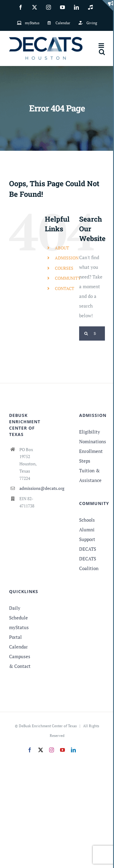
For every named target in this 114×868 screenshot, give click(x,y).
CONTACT (65, 288)
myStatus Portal (19, 632)
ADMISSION (67, 258)
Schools (87, 520)
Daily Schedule (18, 613)
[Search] (86, 333)
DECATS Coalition (89, 563)
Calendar (18, 647)
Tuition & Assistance (90, 475)
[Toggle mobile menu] (102, 46)
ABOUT (62, 248)
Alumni (87, 530)
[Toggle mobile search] (102, 52)
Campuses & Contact (20, 661)
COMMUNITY (68, 278)
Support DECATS (88, 544)
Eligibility (90, 432)
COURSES (64, 268)
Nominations (92, 441)
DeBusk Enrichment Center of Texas (48, 726)
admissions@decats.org (27, 488)
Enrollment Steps (91, 456)
